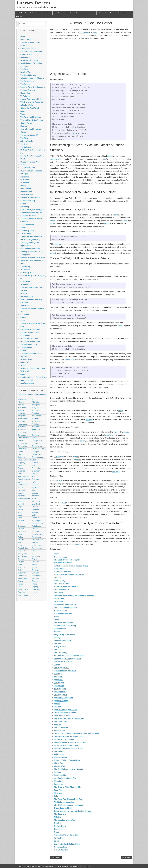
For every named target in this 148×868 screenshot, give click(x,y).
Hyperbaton (36, 487)
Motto (20, 518)
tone (125, 221)
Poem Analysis (59, 13)
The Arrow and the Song (64, 623)
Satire (20, 565)
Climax (20, 441)
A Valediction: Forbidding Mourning (69, 575)
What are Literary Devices (107, 13)
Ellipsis (35, 460)
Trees (56, 620)
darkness (116, 471)
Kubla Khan (59, 599)
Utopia (34, 592)
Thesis (34, 584)
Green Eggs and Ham (63, 808)
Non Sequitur (37, 521)
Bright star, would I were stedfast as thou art (73, 811)
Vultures (58, 724)
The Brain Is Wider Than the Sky (68, 787)
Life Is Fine (59, 763)
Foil (33, 476)
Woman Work (60, 766)
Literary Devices (34, 3)
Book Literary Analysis (74, 13)
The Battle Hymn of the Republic (68, 560)
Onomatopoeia (38, 523)
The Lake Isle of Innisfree (65, 820)
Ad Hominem (23, 399)
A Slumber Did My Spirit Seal (66, 835)
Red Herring (23, 556)
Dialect (20, 452)
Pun (33, 554)
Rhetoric (21, 559)
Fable (20, 474)
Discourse (22, 457)
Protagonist (22, 554)
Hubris (20, 487)
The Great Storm (61, 721)
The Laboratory (61, 653)
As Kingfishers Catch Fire (65, 778)
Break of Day (60, 581)
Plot (19, 543)
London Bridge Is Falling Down (67, 844)
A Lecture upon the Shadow (66, 587)
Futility (57, 703)
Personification (38, 540)
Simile (34, 565)
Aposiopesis (37, 421)
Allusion (21, 405)
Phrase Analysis (90, 13)
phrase (126, 432)
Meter (20, 512)
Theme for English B (63, 641)
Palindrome (36, 526)
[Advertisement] (91, 55)
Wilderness (59, 754)
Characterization (24, 438)
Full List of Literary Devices (26, 13)
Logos (20, 507)
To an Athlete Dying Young (65, 626)
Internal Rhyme (24, 498)
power (79, 544)
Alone (57, 617)
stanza (107, 224)
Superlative (22, 573)
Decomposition (61, 775)
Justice (57, 665)
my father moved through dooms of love (71, 566)
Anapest (35, 410)
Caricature (22, 435)
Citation (19, 17)
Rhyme (35, 559)
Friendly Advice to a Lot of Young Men (70, 742)
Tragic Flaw (36, 589)
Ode (19, 523)
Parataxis (35, 532)
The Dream (59, 593)
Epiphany (21, 463)
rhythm (116, 432)
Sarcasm (35, 562)
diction (60, 481)
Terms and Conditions (82, 866)
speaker (103, 159)
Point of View (23, 548)
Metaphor (36, 509)
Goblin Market (60, 629)
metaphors (59, 456)
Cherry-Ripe (59, 686)
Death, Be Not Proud (63, 572)
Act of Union (59, 730)
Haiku (34, 482)
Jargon (20, 501)
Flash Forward (23, 476)
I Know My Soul (61, 757)
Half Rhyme (22, 485)
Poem (20, 545)
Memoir (21, 509)
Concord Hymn (61, 557)
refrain (117, 215)
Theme (20, 584)
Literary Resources (125, 13)
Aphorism (21, 421)
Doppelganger (37, 457)
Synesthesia (23, 578)
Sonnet (35, 567)
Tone (20, 587)
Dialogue (35, 452)
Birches (57, 632)
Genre (20, 482)
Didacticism (36, 454)
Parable (21, 529)
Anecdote (36, 413)
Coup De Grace (61, 694)
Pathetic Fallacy (38, 534)
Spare (57, 841)
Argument (36, 427)
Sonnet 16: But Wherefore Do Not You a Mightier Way (77, 733)
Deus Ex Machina (39, 449)
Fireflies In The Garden (64, 697)
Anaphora (22, 413)
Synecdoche (37, 576)
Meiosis (35, 507)
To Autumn (59, 602)
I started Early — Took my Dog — (68, 760)
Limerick (21, 504)
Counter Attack (60, 847)
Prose (34, 551)
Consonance (37, 446)
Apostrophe (22, 424)
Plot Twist (36, 543)
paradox (63, 502)
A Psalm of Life (61, 611)
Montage (35, 512)
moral (120, 326)
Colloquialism (37, 441)
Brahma (57, 772)
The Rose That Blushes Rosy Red (68, 799)
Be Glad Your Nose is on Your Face (69, 656)
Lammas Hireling (61, 700)
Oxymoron (22, 526)
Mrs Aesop (59, 706)
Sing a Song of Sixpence (64, 635)
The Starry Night (61, 727)
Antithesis (36, 419)
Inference (21, 496)
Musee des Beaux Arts (64, 662)
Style (20, 570)
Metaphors (59, 781)
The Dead (58, 650)
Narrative (35, 518)
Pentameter (36, 537)
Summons (58, 677)
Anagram (35, 408)
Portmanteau (37, 548)
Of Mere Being (60, 826)
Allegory (21, 402)
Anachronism (23, 408)
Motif (34, 515)
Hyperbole (22, 490)
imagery (76, 456)
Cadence (35, 432)
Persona (21, 540)
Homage (35, 485)
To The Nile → (126, 857)
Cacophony (22, 432)
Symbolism (22, 576)
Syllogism (36, 573)
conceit (53, 253)
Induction (35, 493)
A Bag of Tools (60, 647)
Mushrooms (59, 682)
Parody (21, 534)
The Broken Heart (62, 590)
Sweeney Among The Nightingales (69, 736)
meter (52, 224)
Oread (57, 832)
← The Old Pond (56, 857)
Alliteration (36, 402)
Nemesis (21, 521)
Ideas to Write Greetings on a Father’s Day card (74, 596)
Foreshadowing (24, 479)
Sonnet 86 (58, 784)
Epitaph (35, 463)
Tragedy (35, 587)
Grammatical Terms (44, 13)
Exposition (36, 471)
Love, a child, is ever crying (66, 709)
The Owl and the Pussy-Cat (66, 608)
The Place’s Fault (61, 667)
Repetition (36, 556)
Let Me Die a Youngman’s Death (68, 659)
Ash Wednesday (61, 850)
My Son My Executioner (64, 739)
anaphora (109, 435)
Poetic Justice (37, 545)
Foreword (36, 479)
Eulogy (20, 468)
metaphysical (55, 159)
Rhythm (21, 562)
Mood (20, 515)
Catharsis (36, 435)
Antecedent (36, 416)
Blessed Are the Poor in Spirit (67, 745)
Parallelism (22, 532)
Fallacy (35, 474)
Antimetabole (23, 419)
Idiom (34, 490)
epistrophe (84, 441)
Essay (20, 465)
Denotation (22, 449)
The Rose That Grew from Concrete (69, 718)
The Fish (58, 644)
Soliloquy (21, 567)
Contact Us (59, 866)
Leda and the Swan (62, 715)
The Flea (58, 578)
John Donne (84, 32)
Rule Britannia (60, 688)
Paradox (35, 529)
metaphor (78, 459)
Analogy (21, 410)
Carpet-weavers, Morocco (65, 671)
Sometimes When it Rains (65, 712)
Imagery (21, 493)
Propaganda (23, 551)
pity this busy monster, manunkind (69, 805)
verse (121, 410)
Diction (20, 454)
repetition (58, 244)
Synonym (35, 578)
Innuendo (35, 496)
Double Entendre (24, 460)
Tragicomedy (23, 589)
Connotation (23, 446)
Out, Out (58, 823)
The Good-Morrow (62, 584)
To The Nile (59, 838)
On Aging (58, 673)
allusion (89, 419)
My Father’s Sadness (63, 563)
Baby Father (59, 569)
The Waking (59, 751)
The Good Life (60, 814)
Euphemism (36, 468)
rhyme (53, 221)
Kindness (58, 793)
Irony (34, 498)
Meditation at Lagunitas (64, 802)
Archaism (35, 424)
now (74, 133)
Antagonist (22, 416)
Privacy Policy (69, 866)
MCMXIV (58, 817)
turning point (70, 360)
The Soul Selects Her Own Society (69, 769)
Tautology (36, 581)
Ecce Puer (58, 790)
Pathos (20, 537)
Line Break (36, 504)
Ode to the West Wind (63, 614)
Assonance (22, 430)
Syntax (20, 581)
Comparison (23, 443)
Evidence (21, 471)
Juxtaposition (37, 501)
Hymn (95, 32)
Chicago (58, 638)
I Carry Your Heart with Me (65, 605)
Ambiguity (36, 405)
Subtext (35, 570)
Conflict (35, 443)
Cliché (34, 438)
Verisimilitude (23, 595)
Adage (34, 399)
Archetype (22, 427)
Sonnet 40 (58, 829)
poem (109, 156)
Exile (56, 796)
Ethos (34, 465)
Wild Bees (58, 679)
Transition (22, 592)
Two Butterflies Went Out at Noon (68, 748)
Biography (36, 430)
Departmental (60, 691)
